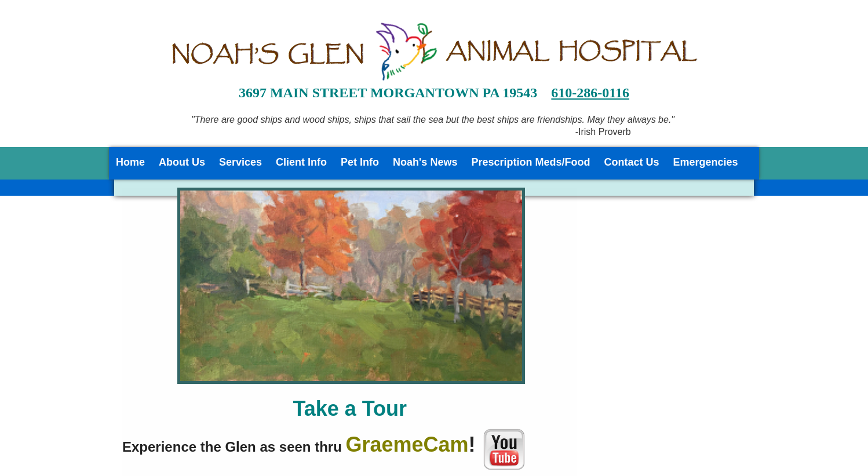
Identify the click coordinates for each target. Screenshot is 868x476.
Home (130, 162)
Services (240, 162)
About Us (182, 162)
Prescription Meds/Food (530, 162)
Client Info (301, 162)
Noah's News (425, 162)
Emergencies (705, 162)
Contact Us (631, 162)
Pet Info (360, 162)
